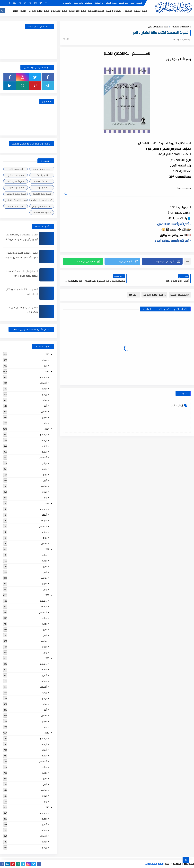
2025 (47, 371)
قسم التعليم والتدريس (158, 27)
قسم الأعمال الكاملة (16, 181)
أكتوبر (44, 446)
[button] (162, 261)
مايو (45, 400)
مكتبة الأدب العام (59, 11)
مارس (44, 412)
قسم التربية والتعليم (42, 194)
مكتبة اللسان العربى (154, 864)
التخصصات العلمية (181, 27)
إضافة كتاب (67, 3)
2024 (47, 429)
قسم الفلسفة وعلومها (42, 206)
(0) (66, 39)
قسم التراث (42, 188)
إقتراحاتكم (89, 3)
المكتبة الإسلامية (96, 11)
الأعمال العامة (19, 11)
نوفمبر (44, 440)
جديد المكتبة (124, 3)
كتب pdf (134, 295)
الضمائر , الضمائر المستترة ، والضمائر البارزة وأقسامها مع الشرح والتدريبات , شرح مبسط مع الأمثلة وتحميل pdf (21, 258)
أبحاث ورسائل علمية (42, 169)
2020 (47, 658)
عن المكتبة (99, 3)
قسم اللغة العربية (16, 206)
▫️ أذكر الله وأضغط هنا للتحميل (174, 224)
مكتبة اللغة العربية (78, 11)
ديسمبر (43, 377)
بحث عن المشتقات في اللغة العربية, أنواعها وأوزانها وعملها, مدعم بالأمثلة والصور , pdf (21, 239)
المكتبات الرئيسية (114, 11)
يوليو (44, 389)
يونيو (44, 394)
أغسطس (43, 383)
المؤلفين (128, 11)
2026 (47, 354)
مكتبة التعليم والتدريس (38, 11)
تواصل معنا (79, 3)
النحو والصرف (42, 175)
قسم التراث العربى (16, 188)
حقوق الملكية (111, 3)
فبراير (44, 360)
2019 (47, 733)
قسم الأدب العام (42, 181)
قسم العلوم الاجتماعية (42, 200)
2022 (47, 549)
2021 (47, 595)
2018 (47, 807)
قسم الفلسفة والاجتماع (16, 200)
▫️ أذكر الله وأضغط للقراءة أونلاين (172, 241)
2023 (47, 503)
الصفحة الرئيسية (136, 3)
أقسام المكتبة (141, 11)
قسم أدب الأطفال (16, 175)
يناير (45, 366)
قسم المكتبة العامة (42, 212)
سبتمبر (44, 452)
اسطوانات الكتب (16, 169)
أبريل (45, 406)
